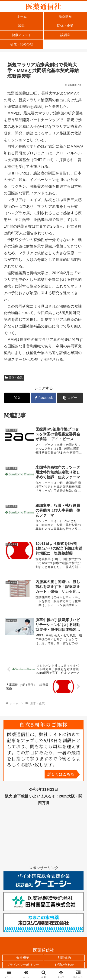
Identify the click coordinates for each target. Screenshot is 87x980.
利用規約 (64, 958)
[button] (70, 398)
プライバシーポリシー (23, 965)
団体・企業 (14, 378)
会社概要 (23, 958)
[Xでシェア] (17, 398)
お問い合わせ (64, 965)
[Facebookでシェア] (43, 398)
